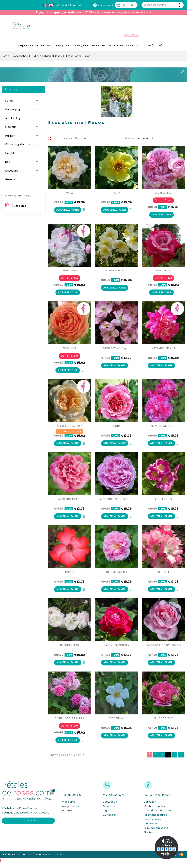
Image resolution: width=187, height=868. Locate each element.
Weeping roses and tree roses (34, 47)
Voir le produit (161, 216)
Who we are (151, 829)
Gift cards (20, 207)
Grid (50, 140)
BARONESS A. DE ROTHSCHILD (163, 649)
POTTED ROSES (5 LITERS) (149, 47)
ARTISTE (69, 576)
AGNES (69, 194)
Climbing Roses (62, 47)
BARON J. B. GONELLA (116, 649)
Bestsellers (68, 816)
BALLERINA (163, 576)
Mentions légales (154, 811)
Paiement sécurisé (156, 820)
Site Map (149, 838)
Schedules (109, 811)
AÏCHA (116, 194)
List (55, 140)
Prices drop (68, 807)
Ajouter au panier (68, 211)
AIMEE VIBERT (69, 272)
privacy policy (153, 825)
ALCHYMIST (69, 351)
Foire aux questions (156, 833)
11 (175, 760)
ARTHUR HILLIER (163, 502)
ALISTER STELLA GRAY (70, 429)
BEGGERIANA (116, 723)
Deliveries (150, 807)
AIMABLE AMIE (163, 194)
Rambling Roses (81, 47)
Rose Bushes (99, 47)
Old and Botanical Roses (121, 47)
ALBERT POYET (163, 272)
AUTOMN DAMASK (116, 576)
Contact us (28, 826)
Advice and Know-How (69, 5)
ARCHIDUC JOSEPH (69, 502)
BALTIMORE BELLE (70, 649)
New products (70, 811)
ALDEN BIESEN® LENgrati (116, 351)
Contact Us (110, 807)
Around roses (131, 36)
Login (106, 816)
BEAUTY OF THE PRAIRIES (69, 723)
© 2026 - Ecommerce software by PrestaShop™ (32, 860)
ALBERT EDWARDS (116, 272)
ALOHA (116, 429)
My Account (110, 820)
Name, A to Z (160, 139)
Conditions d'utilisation (158, 816)
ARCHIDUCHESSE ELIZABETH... (116, 502)
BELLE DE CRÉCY (163, 723)
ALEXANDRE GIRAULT (163, 351)
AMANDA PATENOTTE (163, 429)
